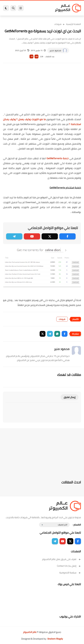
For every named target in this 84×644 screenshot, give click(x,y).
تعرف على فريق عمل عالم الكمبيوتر (61, 559)
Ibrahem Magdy (55, 639)
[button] (65, 334)
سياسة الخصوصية (70, 573)
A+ (36, 57)
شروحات (58, 24)
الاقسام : (77, 525)
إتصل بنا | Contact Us (69, 566)
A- (32, 57)
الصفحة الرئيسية (74, 24)
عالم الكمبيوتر (30, 632)
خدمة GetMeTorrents (58, 158)
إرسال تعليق (70, 397)
